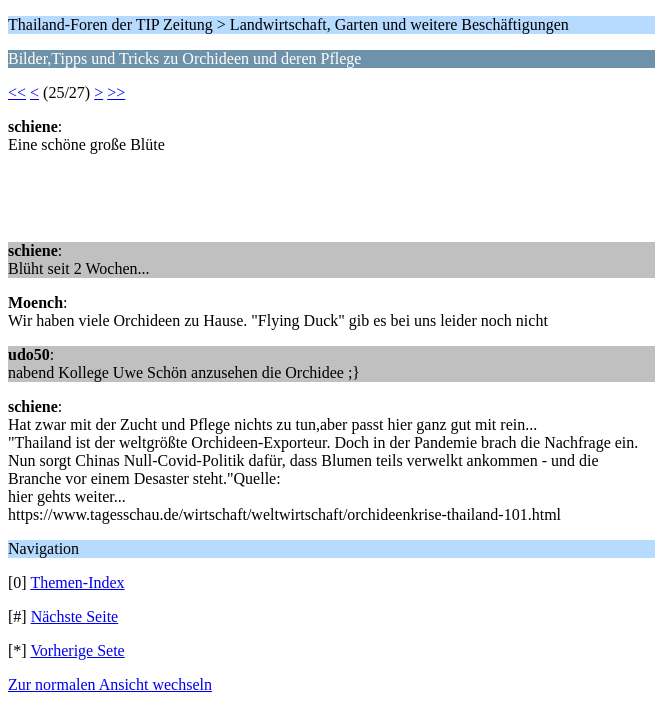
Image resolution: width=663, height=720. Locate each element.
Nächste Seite (75, 616)
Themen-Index (77, 582)
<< (17, 92)
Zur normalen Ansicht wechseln (110, 684)
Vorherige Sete (77, 650)
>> (116, 92)
